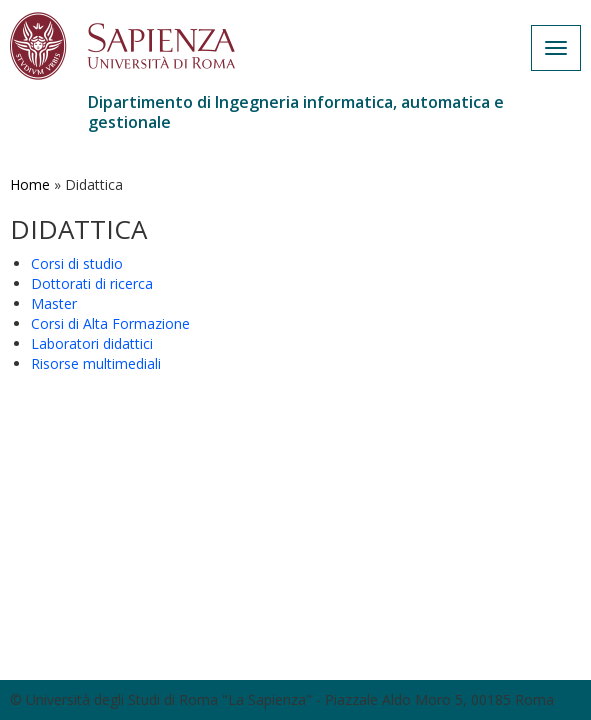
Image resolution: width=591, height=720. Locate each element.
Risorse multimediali (96, 363)
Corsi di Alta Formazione (110, 323)
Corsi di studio (77, 263)
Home (30, 184)
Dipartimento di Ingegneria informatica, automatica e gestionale (296, 112)
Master (54, 303)
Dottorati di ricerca (92, 283)
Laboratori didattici (92, 343)
